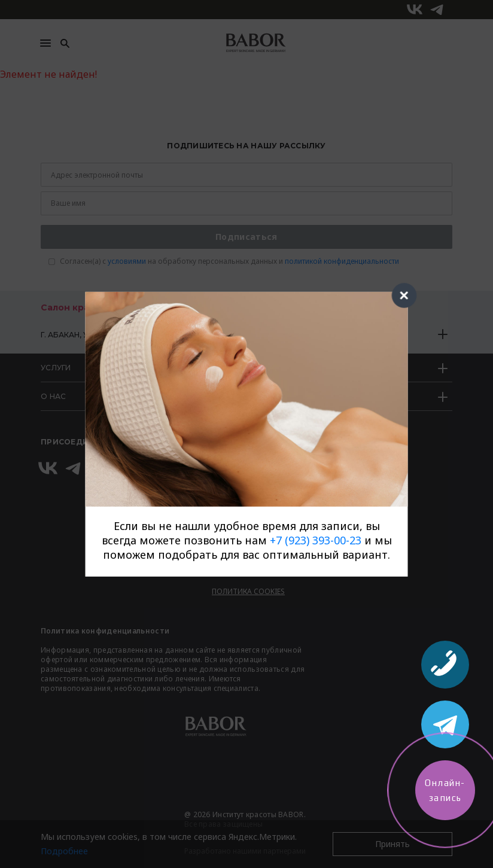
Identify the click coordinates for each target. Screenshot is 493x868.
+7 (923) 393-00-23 (316, 540)
